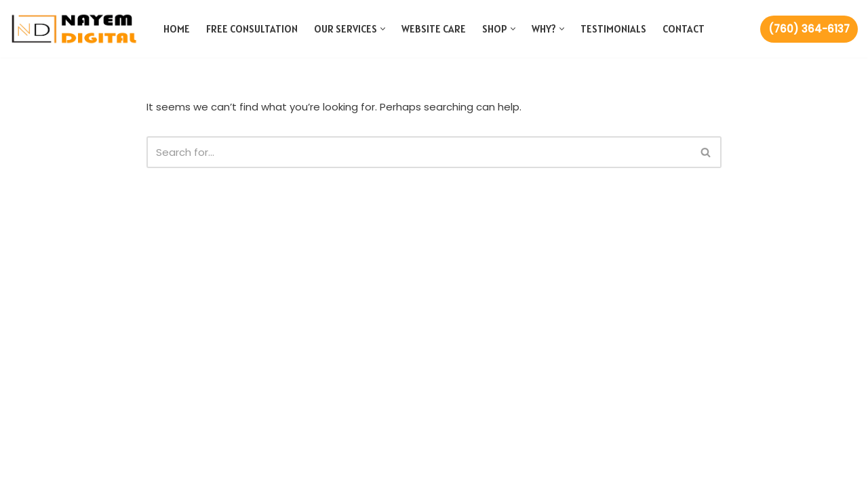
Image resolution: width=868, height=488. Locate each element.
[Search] (419, 152)
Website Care (434, 29)
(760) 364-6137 (809, 29)
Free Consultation (252, 29)
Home (177, 29)
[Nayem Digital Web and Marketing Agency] (74, 29)
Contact (684, 29)
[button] (383, 29)
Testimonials (613, 29)
